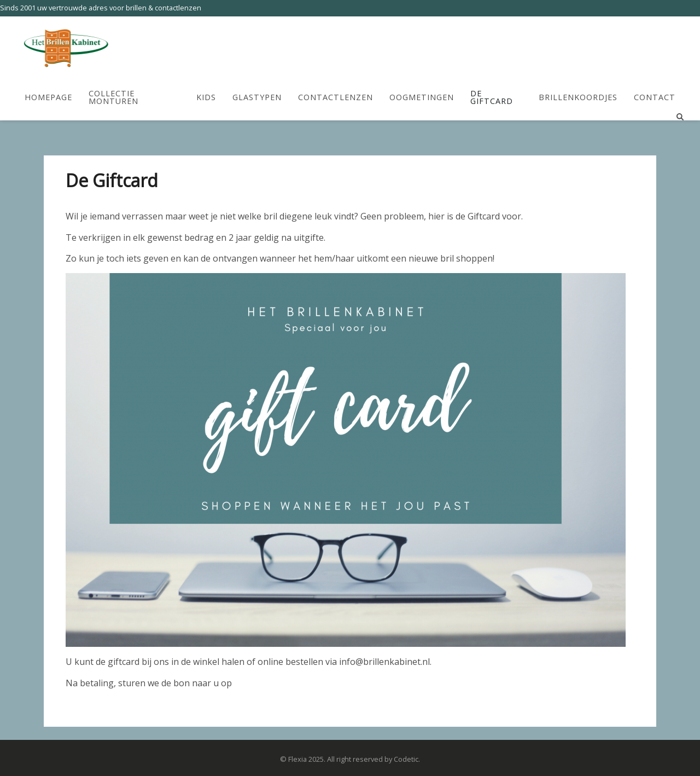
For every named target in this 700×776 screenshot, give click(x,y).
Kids (206, 97)
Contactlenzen (336, 97)
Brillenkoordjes (578, 97)
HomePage (48, 97)
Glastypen (257, 97)
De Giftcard (492, 98)
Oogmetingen (422, 97)
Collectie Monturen (113, 98)
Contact (655, 97)
